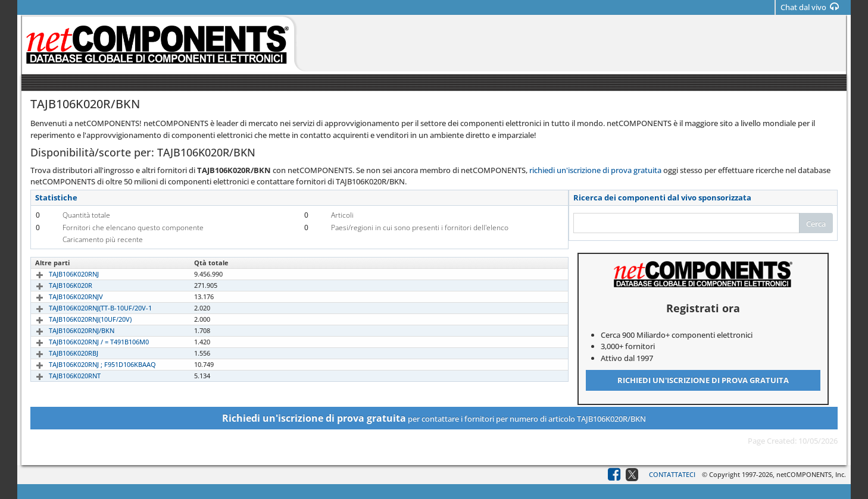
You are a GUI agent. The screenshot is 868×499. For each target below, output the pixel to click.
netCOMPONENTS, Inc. (811, 474)
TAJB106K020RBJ (60, 353)
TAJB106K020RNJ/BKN (68, 330)
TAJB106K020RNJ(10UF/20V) (77, 319)
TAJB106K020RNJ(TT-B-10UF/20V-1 (87, 308)
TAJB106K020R (57, 285)
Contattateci (672, 474)
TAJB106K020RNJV (62, 296)
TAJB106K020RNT (61, 376)
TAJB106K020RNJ (60, 274)
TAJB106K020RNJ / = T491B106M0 (85, 342)
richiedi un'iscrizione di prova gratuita (595, 170)
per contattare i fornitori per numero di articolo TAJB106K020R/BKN (434, 418)
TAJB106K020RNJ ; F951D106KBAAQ (89, 364)
